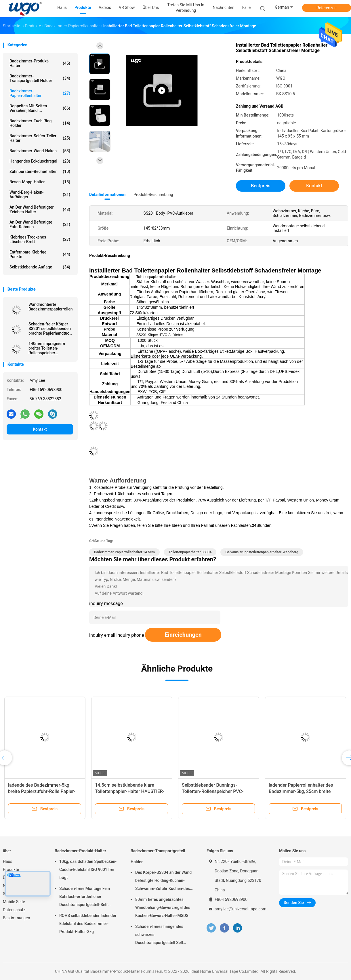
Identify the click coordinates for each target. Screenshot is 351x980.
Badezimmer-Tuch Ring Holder (40, 123)
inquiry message (106, 604)
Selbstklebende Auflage (40, 267)
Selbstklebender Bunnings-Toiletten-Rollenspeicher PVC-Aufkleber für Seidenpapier (213, 791)
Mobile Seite (14, 902)
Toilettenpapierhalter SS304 (190, 552)
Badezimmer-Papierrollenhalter (40, 93)
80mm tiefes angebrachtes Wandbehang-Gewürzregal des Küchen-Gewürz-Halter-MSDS (163, 907)
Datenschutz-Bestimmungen (16, 914)
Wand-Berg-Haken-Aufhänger (40, 195)
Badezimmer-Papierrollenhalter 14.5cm (124, 552)
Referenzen (327, 8)
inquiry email (102, 635)
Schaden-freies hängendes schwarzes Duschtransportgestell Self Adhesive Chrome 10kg (159, 935)
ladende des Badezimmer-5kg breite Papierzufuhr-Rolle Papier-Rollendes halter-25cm (42, 791)
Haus (8, 861)
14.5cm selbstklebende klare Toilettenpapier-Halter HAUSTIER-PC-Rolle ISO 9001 (130, 791)
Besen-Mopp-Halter (40, 182)
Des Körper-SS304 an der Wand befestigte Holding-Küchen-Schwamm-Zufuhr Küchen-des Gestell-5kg (163, 881)
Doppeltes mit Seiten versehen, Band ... (40, 108)
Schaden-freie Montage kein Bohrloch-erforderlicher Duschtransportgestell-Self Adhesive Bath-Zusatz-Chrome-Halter (87, 897)
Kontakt (40, 429)
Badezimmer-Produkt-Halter (40, 63)
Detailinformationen (107, 195)
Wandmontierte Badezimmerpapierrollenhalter (51, 307)
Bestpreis (261, 186)
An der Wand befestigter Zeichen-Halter (40, 209)
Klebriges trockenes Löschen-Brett (40, 239)
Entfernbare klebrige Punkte (40, 254)
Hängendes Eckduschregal (40, 161)
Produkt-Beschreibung (153, 195)
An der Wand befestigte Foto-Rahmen (40, 224)
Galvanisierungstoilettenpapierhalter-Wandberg (262, 552)
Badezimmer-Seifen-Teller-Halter (40, 138)
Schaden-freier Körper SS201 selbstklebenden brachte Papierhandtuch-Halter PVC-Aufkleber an (51, 329)
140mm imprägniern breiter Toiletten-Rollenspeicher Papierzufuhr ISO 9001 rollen (49, 348)
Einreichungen (183, 635)
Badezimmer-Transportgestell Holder (40, 78)
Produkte (11, 870)
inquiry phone (130, 635)
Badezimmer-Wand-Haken (40, 151)
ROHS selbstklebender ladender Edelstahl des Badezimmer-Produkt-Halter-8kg (88, 924)
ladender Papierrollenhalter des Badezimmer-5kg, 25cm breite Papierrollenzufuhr (301, 791)
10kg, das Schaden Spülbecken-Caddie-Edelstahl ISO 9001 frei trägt (88, 870)
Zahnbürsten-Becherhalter (40, 171)
